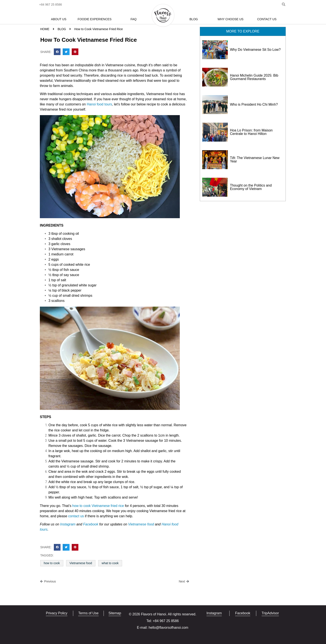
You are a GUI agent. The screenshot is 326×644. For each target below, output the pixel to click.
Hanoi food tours (99, 104)
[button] (57, 52)
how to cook (52, 563)
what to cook (110, 563)
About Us (59, 19)
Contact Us (267, 19)
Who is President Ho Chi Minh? (254, 104)
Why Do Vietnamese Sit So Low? (255, 50)
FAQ (134, 19)
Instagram (68, 524)
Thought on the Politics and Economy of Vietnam (251, 187)
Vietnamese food (141, 524)
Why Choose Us (230, 19)
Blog (194, 19)
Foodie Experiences (95, 19)
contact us (76, 516)
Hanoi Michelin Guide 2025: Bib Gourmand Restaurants (254, 77)
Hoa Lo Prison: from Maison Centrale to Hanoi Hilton (251, 132)
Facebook (91, 524)
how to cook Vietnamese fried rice (98, 506)
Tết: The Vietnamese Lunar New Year (255, 160)
